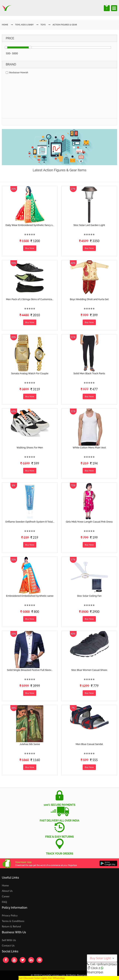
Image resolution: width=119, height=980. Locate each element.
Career (6, 896)
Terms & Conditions (13, 921)
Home (5, 885)
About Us (7, 891)
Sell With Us (9, 940)
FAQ (4, 902)
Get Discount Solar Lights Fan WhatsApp (42, 978)
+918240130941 (106, 964)
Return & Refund (11, 926)
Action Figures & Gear (65, 25)
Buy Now (30, 248)
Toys (43, 25)
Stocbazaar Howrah (17, 72)
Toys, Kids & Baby (24, 25)
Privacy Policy (10, 915)
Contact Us (8, 945)
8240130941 (95, 972)
